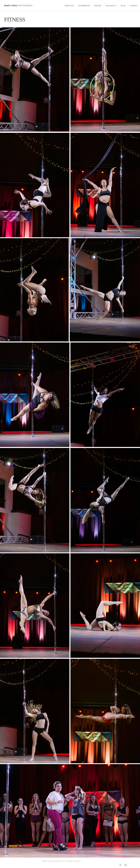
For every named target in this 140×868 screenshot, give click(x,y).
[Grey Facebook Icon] (120, 865)
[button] (69, 6)
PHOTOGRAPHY (25, 6)
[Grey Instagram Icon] (126, 865)
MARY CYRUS (11, 6)
